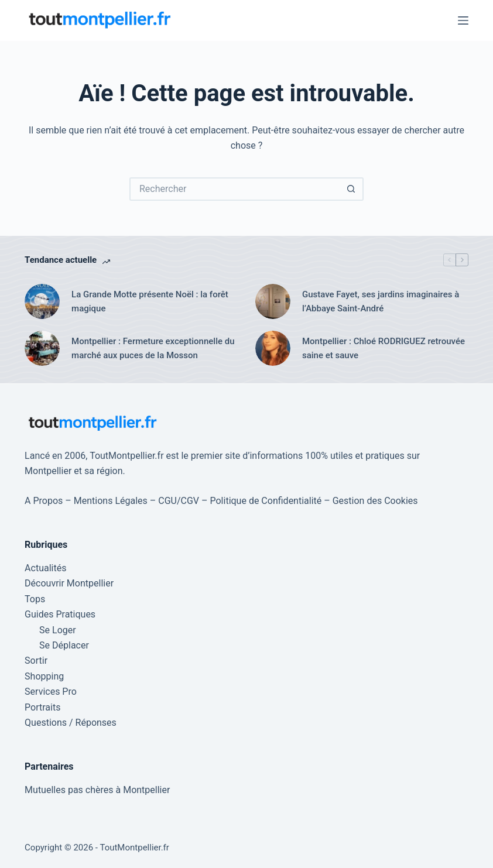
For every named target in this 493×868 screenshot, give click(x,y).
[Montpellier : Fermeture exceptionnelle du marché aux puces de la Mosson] (42, 348)
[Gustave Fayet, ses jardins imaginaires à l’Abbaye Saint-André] (273, 301)
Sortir (36, 661)
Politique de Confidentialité (266, 501)
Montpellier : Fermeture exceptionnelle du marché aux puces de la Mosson (153, 349)
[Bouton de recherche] (352, 189)
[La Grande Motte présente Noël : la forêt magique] (42, 301)
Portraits (42, 707)
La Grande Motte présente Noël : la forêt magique (150, 302)
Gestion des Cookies (375, 501)
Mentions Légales (111, 501)
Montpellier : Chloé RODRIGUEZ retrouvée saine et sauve (384, 349)
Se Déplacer (64, 645)
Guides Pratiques (60, 614)
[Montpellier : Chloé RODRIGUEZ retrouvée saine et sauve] (273, 348)
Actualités (45, 568)
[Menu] (463, 20)
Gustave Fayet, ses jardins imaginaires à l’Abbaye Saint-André (381, 302)
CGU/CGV (179, 501)
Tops (35, 599)
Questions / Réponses (71, 723)
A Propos (44, 501)
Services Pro (51, 692)
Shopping (44, 676)
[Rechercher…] (235, 189)
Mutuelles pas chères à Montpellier (97, 790)
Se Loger (58, 630)
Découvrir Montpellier (69, 583)
